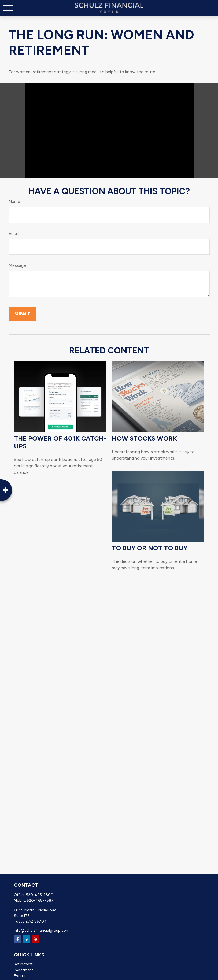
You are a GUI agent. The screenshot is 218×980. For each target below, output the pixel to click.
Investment (24, 970)
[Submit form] (22, 314)
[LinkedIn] (27, 939)
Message (17, 265)
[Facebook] (18, 939)
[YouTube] (36, 939)
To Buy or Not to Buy (150, 548)
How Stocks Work (144, 438)
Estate (20, 976)
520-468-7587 (40, 901)
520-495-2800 (40, 895)
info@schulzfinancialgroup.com (42, 931)
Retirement (23, 964)
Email (14, 233)
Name (14, 201)
